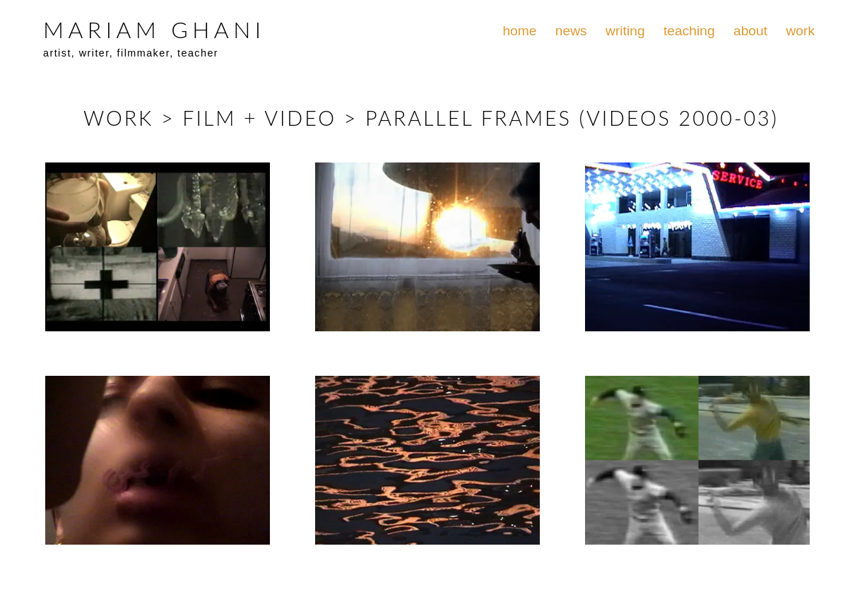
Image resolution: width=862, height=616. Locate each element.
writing (625, 31)
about (750, 31)
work (800, 31)
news (571, 31)
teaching (689, 31)
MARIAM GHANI (154, 29)
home (519, 31)
